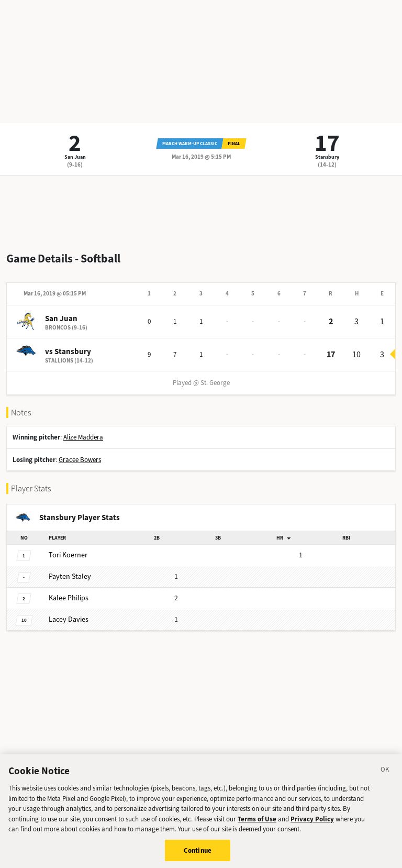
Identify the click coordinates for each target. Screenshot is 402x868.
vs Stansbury (68, 351)
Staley (70, 576)
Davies (69, 619)
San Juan (75, 157)
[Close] (385, 775)
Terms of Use (257, 823)
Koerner (68, 555)
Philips (69, 598)
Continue (198, 854)
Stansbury (327, 157)
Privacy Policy (312, 823)
